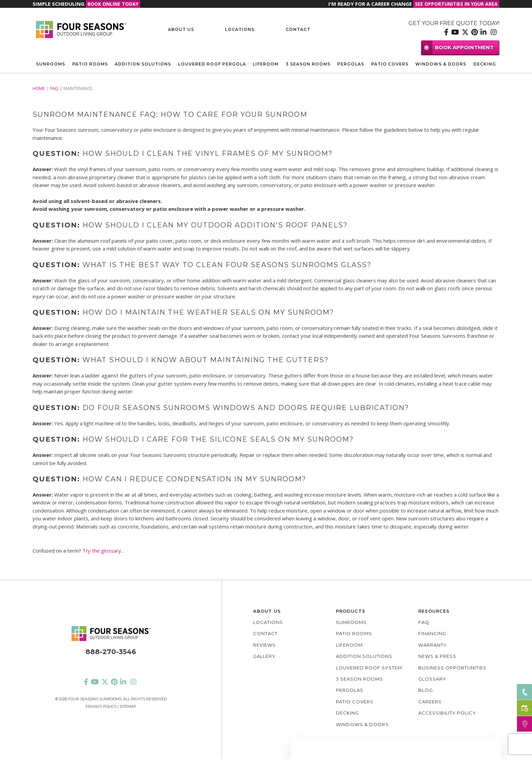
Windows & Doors (441, 64)
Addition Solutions (143, 64)
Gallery (264, 656)
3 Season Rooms (308, 64)
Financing (432, 633)
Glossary (432, 679)
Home (39, 88)
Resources (434, 611)
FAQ (54, 88)
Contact (298, 29)
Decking (485, 64)
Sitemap (128, 706)
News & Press (437, 656)
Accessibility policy (447, 713)
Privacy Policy (101, 706)
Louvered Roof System (369, 668)
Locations (240, 29)
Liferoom (266, 64)
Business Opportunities (452, 668)
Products (351, 611)
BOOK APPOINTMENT (458, 47)
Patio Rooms (90, 64)
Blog (426, 690)
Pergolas (351, 64)
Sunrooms (51, 64)
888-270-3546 (111, 652)
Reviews (264, 645)
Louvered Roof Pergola (212, 64)
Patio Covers (390, 64)
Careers (430, 702)
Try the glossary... (103, 551)
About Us (181, 29)
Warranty (433, 645)
